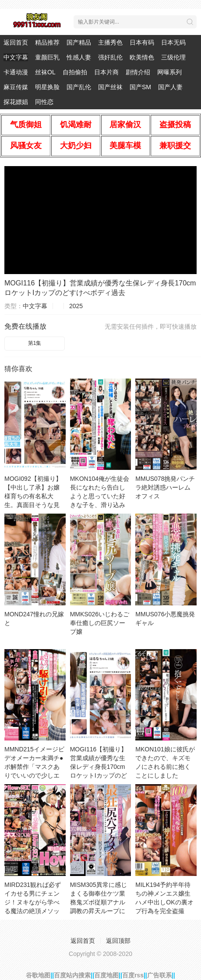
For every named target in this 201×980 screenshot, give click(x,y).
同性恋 (44, 102)
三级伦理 (173, 57)
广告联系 (159, 975)
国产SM (140, 87)
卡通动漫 (16, 72)
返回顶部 (118, 941)
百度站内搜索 (72, 975)
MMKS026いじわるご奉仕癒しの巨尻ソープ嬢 (100, 623)
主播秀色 (110, 42)
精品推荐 (47, 42)
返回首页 (16, 42)
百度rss (133, 975)
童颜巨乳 (47, 57)
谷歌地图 (38, 975)
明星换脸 (47, 87)
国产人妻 (170, 87)
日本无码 (173, 42)
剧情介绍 (138, 72)
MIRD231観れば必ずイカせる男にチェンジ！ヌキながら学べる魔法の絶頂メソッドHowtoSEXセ (33, 902)
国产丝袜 (110, 87)
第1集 (35, 343)
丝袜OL (45, 72)
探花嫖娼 (16, 102)
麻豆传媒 (16, 87)
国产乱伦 (79, 87)
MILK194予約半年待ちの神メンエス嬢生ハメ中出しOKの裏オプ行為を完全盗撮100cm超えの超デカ (164, 902)
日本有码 (142, 42)
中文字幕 (16, 57)
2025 (76, 306)
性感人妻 (79, 57)
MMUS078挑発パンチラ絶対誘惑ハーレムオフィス (165, 487)
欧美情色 (142, 57)
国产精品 (79, 42)
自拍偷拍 (75, 72)
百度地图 (106, 975)
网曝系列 (169, 72)
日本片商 (106, 72)
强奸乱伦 (110, 57)
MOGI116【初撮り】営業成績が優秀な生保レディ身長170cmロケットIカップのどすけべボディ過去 (99, 767)
